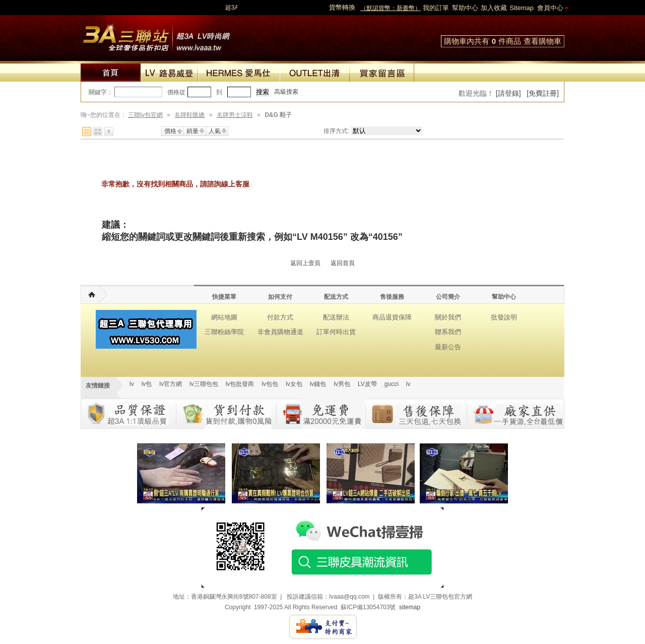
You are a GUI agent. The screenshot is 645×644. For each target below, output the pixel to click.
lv (132, 384)
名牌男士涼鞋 (235, 115)
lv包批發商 (240, 384)
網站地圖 (224, 317)
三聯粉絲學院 (224, 332)
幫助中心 (465, 8)
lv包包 (270, 384)
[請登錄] (508, 93)
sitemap (410, 607)
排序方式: (336, 131)
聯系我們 (448, 332)
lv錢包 (318, 384)
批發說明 (504, 317)
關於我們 (448, 317)
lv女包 (294, 384)
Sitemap (522, 8)
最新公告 (448, 347)
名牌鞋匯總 (189, 115)
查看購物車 (542, 41)
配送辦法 (336, 317)
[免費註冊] (543, 93)
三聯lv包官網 (145, 115)
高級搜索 (286, 92)
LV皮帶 (367, 384)
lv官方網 (171, 384)
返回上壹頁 (305, 263)
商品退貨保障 (392, 317)
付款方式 (280, 317)
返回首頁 (343, 263)
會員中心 (550, 8)
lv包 (156, 35)
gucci (392, 384)
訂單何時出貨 (336, 332)
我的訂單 (436, 8)
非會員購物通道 (280, 332)
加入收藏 (494, 8)
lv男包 (342, 384)
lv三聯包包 (204, 384)
